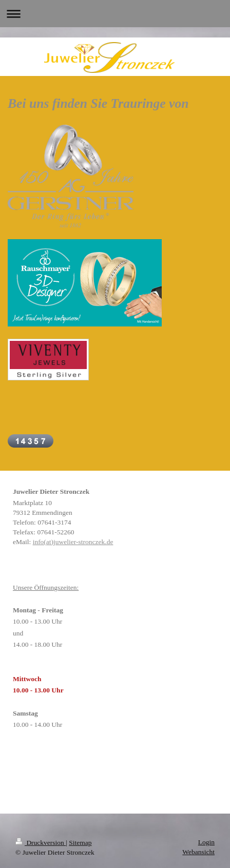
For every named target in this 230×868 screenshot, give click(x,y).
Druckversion (41, 843)
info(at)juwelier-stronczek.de (73, 542)
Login (206, 842)
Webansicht (198, 852)
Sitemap (80, 843)
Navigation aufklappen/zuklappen (115, 14)
